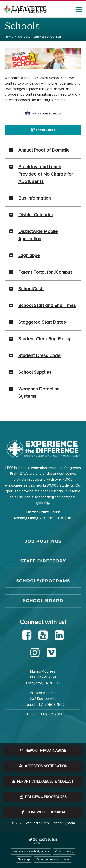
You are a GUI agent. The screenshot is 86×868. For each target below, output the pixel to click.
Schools (24, 37)
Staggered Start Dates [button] (42, 322)
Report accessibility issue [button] (53, 859)
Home (9, 37)
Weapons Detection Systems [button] (39, 393)
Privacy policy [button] (64, 851)
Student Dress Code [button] (39, 356)
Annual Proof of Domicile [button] (44, 150)
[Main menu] (79, 9)
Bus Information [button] (35, 198)
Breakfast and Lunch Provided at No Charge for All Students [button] (46, 174)
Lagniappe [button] (29, 256)
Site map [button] (24, 859)
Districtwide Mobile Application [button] (38, 235)
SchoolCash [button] (31, 289)
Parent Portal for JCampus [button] (45, 272)
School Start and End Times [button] (47, 306)
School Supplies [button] (35, 372)
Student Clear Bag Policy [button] (44, 339)
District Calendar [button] (36, 215)
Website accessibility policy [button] (31, 851)
